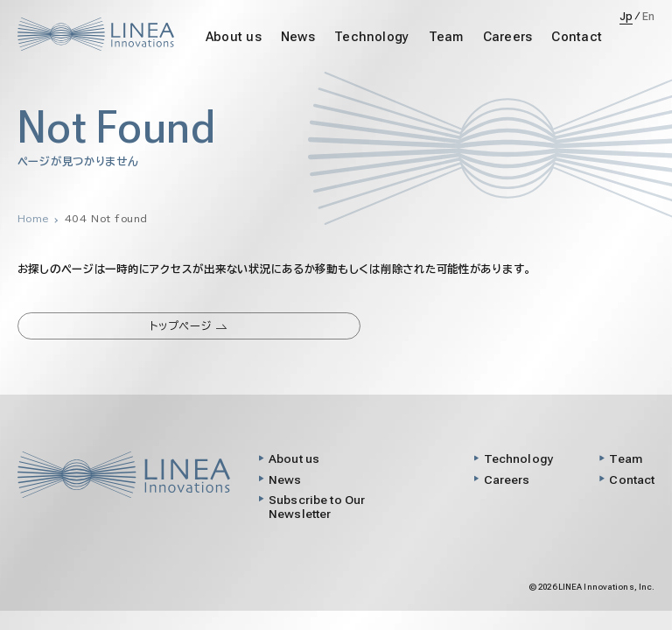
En (649, 17)
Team (446, 37)
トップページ (189, 325)
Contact (577, 37)
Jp (626, 17)
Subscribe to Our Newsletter (317, 507)
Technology (371, 37)
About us (234, 37)
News (298, 37)
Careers (508, 37)
